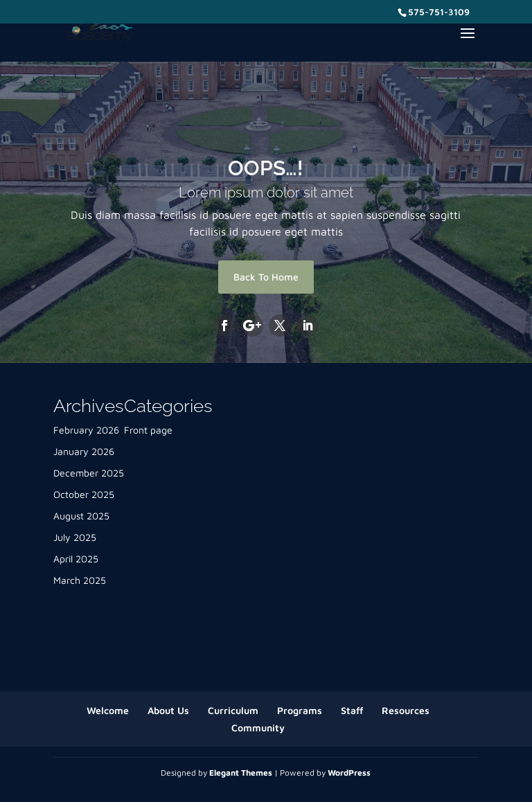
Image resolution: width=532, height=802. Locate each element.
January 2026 (84, 451)
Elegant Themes (241, 773)
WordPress (349, 773)
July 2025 (75, 537)
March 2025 (80, 580)
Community (258, 728)
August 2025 (81, 516)
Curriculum (233, 710)
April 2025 (76, 559)
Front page (148, 430)
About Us (168, 710)
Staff (352, 710)
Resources (406, 710)
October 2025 (84, 494)
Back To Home (266, 277)
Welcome (108, 710)
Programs (300, 710)
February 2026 (86, 430)
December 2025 (89, 473)
